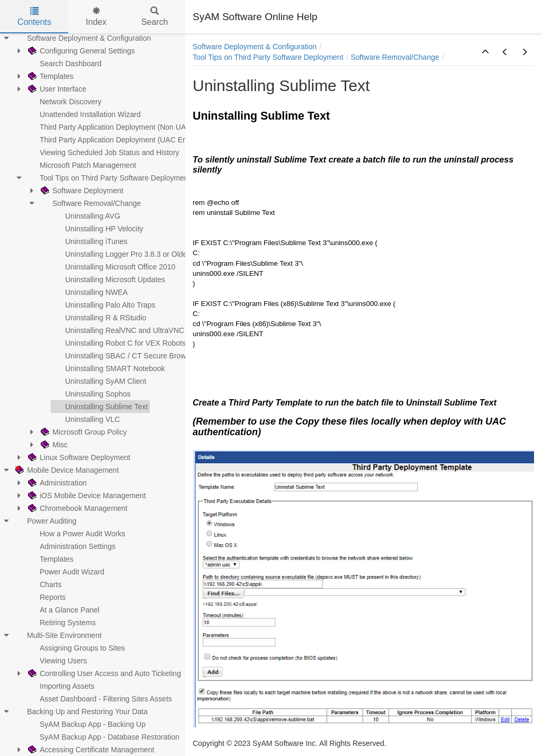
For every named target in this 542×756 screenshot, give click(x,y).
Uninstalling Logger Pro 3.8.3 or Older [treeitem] (120, 254)
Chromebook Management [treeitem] (77, 508)
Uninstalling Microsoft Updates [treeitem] (108, 280)
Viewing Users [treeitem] (56, 661)
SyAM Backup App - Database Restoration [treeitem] (103, 737)
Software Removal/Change (395, 57)
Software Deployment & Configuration (255, 47)
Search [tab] (155, 17)
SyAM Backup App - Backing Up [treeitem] (86, 724)
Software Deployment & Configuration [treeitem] (82, 38)
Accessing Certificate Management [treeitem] (90, 750)
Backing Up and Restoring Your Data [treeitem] (80, 712)
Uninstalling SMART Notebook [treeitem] (108, 368)
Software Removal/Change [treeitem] (90, 203)
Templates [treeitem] (50, 76)
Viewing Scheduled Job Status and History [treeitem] (103, 152)
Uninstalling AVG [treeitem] (86, 216)
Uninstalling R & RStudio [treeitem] (99, 318)
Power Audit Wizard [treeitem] (65, 572)
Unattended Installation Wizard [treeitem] (83, 114)
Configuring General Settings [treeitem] (80, 51)
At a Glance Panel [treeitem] (63, 610)
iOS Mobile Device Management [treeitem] (86, 496)
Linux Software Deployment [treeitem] (78, 457)
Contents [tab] (34, 17)
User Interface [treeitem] (56, 89)
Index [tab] (96, 17)
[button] (485, 52)
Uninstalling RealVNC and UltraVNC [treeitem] (118, 330)
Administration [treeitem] (56, 483)
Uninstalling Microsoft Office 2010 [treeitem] (113, 267)
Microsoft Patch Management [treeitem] (81, 165)
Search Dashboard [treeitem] (64, 64)
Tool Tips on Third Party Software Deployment (268, 57)
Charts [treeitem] (44, 584)
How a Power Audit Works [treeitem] (76, 534)
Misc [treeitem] (53, 445)
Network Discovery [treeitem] (64, 102)
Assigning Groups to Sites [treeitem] (75, 648)
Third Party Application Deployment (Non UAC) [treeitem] (110, 127)
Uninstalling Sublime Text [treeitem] (100, 407)
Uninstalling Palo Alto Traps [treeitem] (103, 305)
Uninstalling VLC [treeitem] (86, 419)
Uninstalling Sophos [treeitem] (91, 394)
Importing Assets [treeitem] (60, 686)
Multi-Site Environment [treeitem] (57, 635)
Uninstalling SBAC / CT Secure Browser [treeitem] (124, 356)
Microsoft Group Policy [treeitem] (83, 432)
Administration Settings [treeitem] (71, 546)
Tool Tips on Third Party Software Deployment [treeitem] (108, 178)
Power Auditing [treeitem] (45, 521)
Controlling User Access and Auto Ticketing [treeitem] (103, 673)
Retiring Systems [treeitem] (61, 623)
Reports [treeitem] (46, 597)
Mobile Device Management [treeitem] (66, 470)
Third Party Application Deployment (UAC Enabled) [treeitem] (117, 140)
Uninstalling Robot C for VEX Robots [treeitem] (119, 343)
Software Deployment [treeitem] (81, 191)
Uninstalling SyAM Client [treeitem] (99, 381)
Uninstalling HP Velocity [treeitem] (97, 229)
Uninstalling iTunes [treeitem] (89, 241)
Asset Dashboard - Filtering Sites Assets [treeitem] (99, 699)
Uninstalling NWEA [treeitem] (89, 292)
